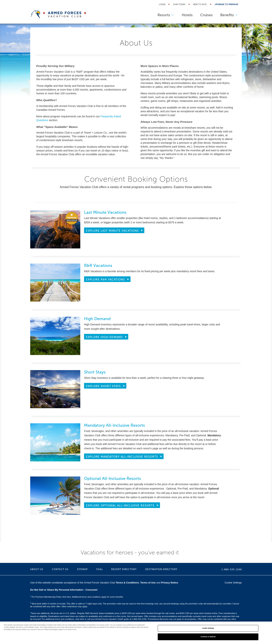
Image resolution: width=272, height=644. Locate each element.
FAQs (99, 569)
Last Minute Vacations (105, 212)
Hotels (187, 15)
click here (80, 619)
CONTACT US (60, 569)
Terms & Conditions (127, 583)
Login (162, 4)
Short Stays (95, 372)
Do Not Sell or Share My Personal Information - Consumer (64, 590)
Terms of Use (148, 583)
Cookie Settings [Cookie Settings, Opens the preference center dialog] (208, 628)
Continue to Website (208, 637)
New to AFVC (200, 4)
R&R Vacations (98, 266)
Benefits (229, 15)
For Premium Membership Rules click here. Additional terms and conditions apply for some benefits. (77, 597)
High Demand (97, 319)
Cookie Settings (233, 583)
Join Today (179, 4)
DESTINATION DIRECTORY (161, 569)
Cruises (206, 15)
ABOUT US (37, 569)
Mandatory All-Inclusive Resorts (114, 425)
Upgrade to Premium (226, 4)
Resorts (166, 15)
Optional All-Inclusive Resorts (112, 478)
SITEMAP (82, 569)
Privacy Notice (170, 583)
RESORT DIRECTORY (124, 569)
